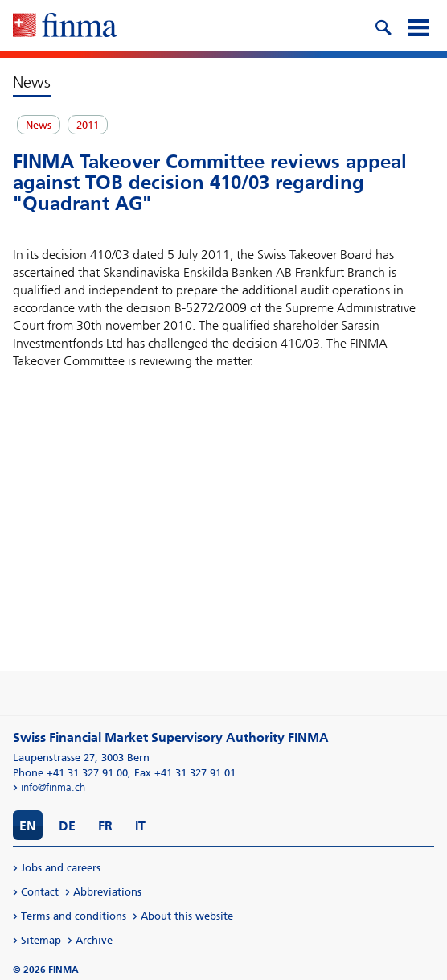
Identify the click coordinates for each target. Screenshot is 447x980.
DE (67, 826)
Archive (94, 940)
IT (140, 826)
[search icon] (383, 26)
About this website (187, 916)
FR (105, 826)
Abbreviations (107, 892)
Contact (40, 892)
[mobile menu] (418, 26)
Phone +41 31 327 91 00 (70, 773)
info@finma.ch (53, 787)
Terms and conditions (74, 916)
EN (28, 826)
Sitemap (41, 940)
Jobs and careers (61, 868)
